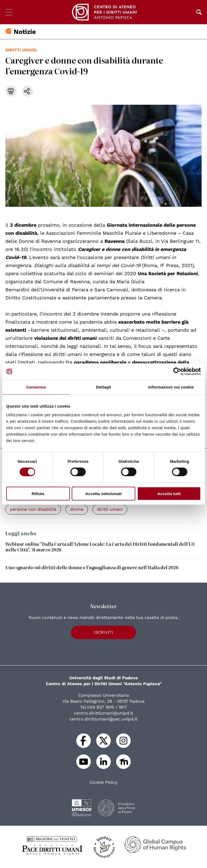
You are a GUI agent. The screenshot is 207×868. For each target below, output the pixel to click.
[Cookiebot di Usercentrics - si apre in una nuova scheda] (177, 372)
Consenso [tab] (36, 387)
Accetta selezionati (103, 493)
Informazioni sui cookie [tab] (171, 387)
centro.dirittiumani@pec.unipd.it (103, 719)
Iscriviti (103, 632)
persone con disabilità (33, 509)
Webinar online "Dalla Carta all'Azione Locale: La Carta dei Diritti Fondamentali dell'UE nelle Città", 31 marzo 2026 (100, 547)
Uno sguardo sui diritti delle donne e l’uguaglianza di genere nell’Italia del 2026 (92, 567)
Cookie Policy (103, 782)
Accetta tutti (169, 493)
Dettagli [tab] (103, 387)
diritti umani (21, 50)
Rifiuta (38, 493)
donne (77, 509)
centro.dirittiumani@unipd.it (103, 713)
